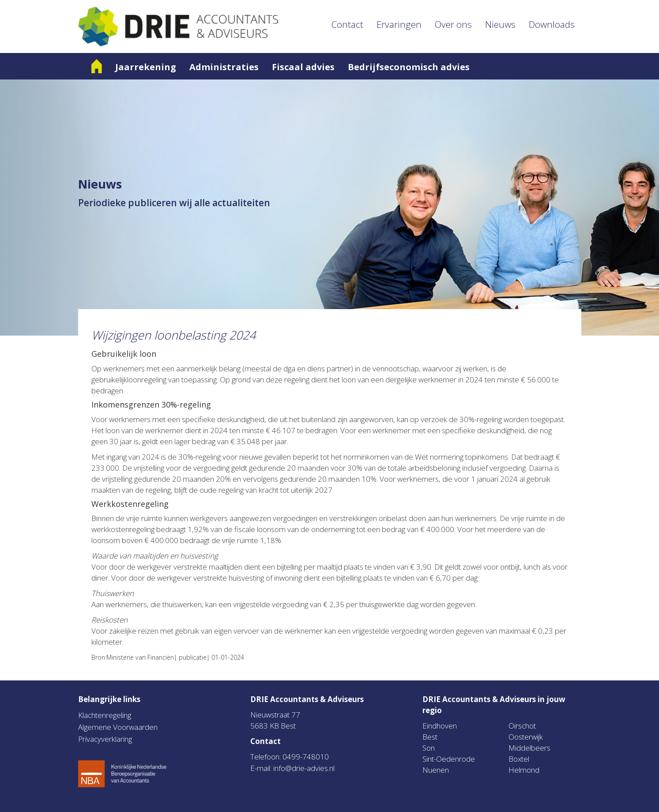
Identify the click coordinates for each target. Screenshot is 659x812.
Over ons (453, 24)
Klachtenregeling (105, 715)
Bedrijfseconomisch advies (409, 67)
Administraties (224, 67)
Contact (347, 24)
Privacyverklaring (105, 739)
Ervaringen (399, 24)
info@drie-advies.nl (304, 768)
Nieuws (500, 24)
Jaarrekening (146, 67)
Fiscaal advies (303, 67)
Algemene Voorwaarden (118, 727)
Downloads (552, 24)
